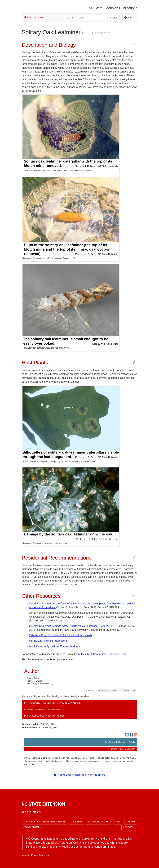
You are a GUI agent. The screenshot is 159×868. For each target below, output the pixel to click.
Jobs (118, 822)
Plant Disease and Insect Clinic (44, 716)
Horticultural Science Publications (48, 641)
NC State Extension (43, 804)
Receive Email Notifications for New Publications (79, 775)
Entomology (103, 691)
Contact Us (129, 827)
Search (114, 18)
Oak (134, 691)
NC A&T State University (66, 843)
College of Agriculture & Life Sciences (44, 822)
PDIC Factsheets (96, 33)
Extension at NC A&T (99, 822)
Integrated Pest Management (43, 710)
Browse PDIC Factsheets (121, 749)
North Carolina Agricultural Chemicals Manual (55, 646)
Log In (70, 18)
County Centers (32, 827)
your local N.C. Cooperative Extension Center (101, 654)
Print (128, 18)
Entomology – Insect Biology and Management (54, 703)
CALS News (77, 822)
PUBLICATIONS (34, 17)
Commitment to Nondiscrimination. (95, 847)
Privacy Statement (41, 855)
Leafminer (124, 691)
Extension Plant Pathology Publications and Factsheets (61, 635)
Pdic (115, 691)
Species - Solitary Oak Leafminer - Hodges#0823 (72, 626)
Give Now (131, 822)
